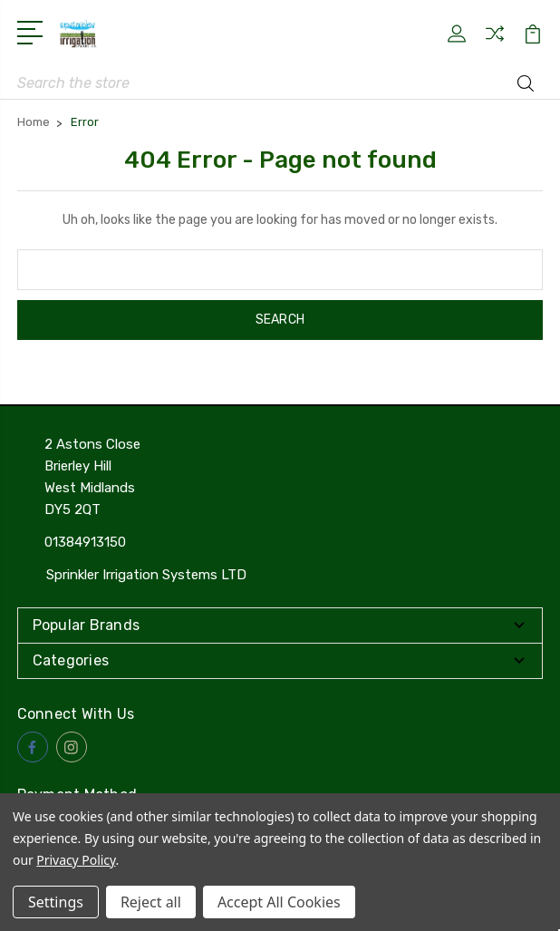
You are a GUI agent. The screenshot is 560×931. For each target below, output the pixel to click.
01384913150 (85, 542)
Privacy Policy (76, 860)
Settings (56, 902)
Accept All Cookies (279, 902)
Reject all (151, 902)
